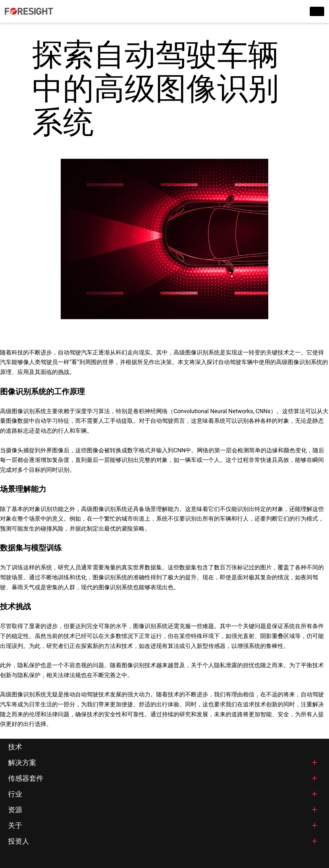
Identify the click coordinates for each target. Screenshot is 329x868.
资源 (15, 810)
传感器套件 (26, 778)
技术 (15, 747)
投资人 (19, 841)
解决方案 (22, 763)
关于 (15, 825)
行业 (15, 794)
